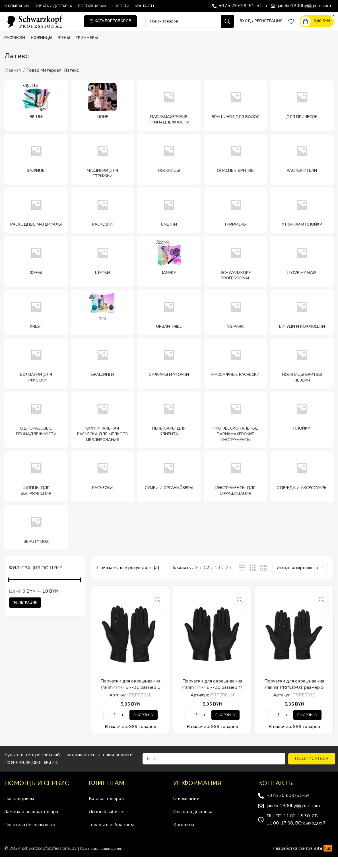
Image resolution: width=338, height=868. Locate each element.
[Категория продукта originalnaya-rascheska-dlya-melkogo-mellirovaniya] (103, 431)
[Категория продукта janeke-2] (169, 272)
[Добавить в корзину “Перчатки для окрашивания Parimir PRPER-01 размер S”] (307, 726)
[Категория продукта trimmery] (236, 221)
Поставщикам (19, 810)
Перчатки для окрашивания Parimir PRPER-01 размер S (294, 695)
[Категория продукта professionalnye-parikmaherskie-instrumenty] (236, 431)
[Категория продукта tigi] (103, 323)
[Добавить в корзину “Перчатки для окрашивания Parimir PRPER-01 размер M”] (225, 726)
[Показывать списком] (242, 579)
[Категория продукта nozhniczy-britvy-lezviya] (302, 374)
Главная (13, 81)
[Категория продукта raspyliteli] (302, 170)
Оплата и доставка (193, 823)
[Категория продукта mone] (103, 116)
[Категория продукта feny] (36, 272)
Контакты (184, 836)
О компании (186, 810)
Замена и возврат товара (31, 823)
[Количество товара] (115, 726)
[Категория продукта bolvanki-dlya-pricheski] (36, 374)
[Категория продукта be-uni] (36, 116)
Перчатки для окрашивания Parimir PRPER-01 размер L (130, 695)
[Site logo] (40, 26)
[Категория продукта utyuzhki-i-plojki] (302, 221)
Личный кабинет (107, 823)
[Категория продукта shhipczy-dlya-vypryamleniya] (36, 487)
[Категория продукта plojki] (302, 431)
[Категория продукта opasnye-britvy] (236, 170)
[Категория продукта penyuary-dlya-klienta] (169, 431)
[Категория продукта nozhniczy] (169, 170)
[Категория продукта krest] (36, 323)
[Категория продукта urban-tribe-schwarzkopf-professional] (169, 323)
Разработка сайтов (303, 859)
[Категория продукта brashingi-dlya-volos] (236, 116)
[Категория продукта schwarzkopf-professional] (236, 272)
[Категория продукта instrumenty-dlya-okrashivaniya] (236, 487)
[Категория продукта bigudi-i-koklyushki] (302, 323)
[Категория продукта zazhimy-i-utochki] (169, 374)
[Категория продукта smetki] (169, 221)
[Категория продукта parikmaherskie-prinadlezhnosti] (169, 116)
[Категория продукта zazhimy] (36, 170)
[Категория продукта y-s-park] (236, 323)
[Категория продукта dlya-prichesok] (302, 116)
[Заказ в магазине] (300, 579)
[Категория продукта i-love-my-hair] (302, 272)
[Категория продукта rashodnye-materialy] (36, 221)
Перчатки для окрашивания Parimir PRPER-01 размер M (212, 695)
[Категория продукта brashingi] (103, 374)
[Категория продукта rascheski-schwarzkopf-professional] (103, 487)
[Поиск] (190, 27)
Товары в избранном (111, 836)
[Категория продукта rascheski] (103, 221)
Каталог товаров (106, 810)
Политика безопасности (30, 836)
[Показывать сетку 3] (253, 579)
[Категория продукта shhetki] (103, 272)
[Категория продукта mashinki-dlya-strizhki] (103, 170)
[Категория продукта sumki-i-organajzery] (169, 487)
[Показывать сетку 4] (263, 579)
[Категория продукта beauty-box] (36, 539)
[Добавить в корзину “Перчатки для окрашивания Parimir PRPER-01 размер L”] (144, 726)
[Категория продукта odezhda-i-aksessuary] (302, 487)
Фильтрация (25, 613)
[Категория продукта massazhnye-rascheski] (236, 374)
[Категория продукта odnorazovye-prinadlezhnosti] (36, 431)
